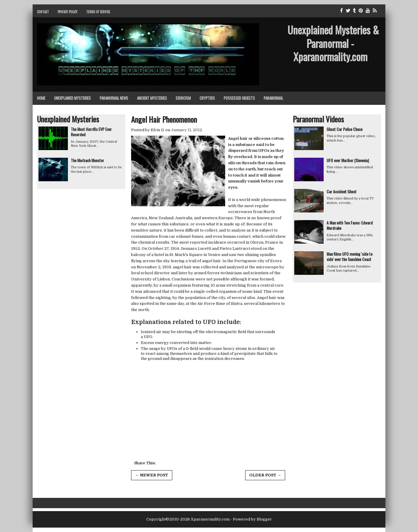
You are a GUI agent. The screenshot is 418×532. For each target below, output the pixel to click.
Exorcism (183, 98)
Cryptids (207, 98)
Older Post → (265, 475)
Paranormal (273, 98)
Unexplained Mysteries (72, 98)
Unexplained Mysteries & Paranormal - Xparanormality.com (333, 43)
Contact (43, 12)
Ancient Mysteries (152, 98)
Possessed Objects (239, 98)
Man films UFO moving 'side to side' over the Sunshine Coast (350, 256)
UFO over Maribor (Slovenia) (348, 160)
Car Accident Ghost (342, 191)
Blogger (264, 519)
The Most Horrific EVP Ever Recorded (91, 132)
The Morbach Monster (87, 160)
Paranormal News (114, 98)
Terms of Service (98, 12)
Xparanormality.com (210, 519)
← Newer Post (152, 475)
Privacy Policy (67, 12)
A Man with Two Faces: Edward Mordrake (350, 225)
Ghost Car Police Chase (345, 129)
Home (41, 98)
